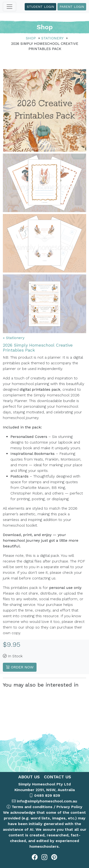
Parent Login (72, 7)
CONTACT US (57, 777)
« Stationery (14, 338)
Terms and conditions (32, 807)
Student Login (40, 7)
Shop (31, 38)
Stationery (52, 38)
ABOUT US (29, 777)
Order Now (20, 667)
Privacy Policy (69, 807)
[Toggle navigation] (9, 7)
